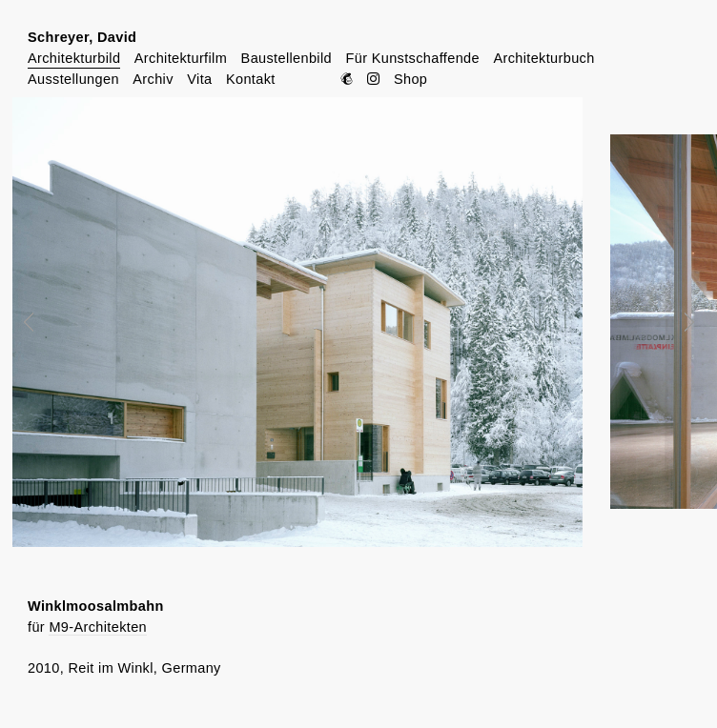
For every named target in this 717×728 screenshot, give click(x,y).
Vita (199, 79)
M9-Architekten (98, 627)
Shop (410, 79)
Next (676, 322)
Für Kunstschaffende (412, 58)
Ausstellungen (73, 79)
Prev (42, 322)
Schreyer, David (82, 37)
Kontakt (251, 79)
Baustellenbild (287, 58)
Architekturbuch (543, 58)
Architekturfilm (181, 58)
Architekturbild (74, 58)
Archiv (153, 79)
